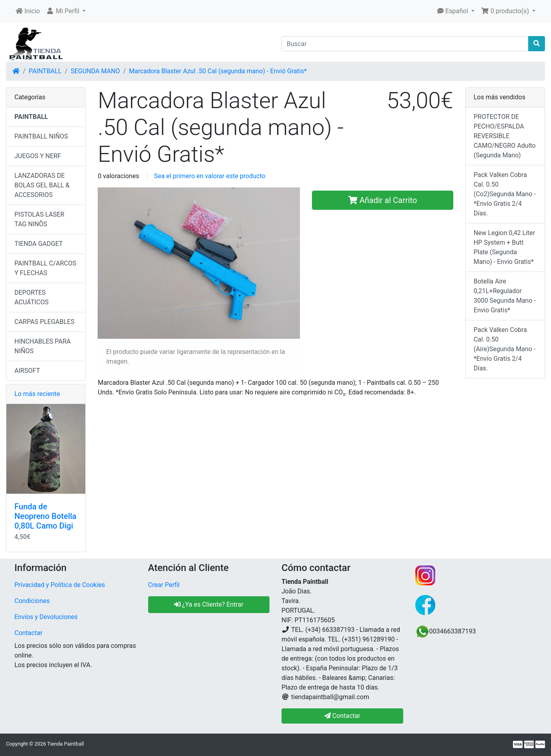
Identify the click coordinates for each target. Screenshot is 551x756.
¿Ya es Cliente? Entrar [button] (209, 604)
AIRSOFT (27, 371)
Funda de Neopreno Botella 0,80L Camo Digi (45, 516)
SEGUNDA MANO (95, 71)
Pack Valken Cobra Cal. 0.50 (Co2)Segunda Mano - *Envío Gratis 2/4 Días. (505, 194)
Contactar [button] (342, 716)
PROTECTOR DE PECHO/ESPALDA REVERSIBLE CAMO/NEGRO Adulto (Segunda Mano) (505, 136)
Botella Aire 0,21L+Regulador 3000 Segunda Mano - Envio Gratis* (505, 296)
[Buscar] (405, 44)
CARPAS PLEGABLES (44, 322)
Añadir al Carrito (383, 200)
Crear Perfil (164, 585)
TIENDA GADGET (39, 244)
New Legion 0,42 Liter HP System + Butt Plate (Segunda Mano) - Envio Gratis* (505, 247)
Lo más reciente (37, 394)
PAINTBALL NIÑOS (41, 136)
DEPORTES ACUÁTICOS (31, 297)
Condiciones (32, 601)
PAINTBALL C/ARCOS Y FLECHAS (45, 268)
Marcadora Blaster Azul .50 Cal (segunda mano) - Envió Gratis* (218, 71)
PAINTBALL (45, 71)
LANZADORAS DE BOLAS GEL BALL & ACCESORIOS (42, 185)
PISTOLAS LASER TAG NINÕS (39, 219)
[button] (66, 11)
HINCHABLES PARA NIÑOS (42, 346)
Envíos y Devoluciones (46, 617)
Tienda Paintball (66, 744)
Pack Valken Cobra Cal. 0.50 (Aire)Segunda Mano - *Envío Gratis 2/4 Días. (505, 349)
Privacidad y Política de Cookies (60, 585)
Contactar (28, 633)
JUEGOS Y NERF (38, 156)
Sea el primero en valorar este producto (209, 176)
